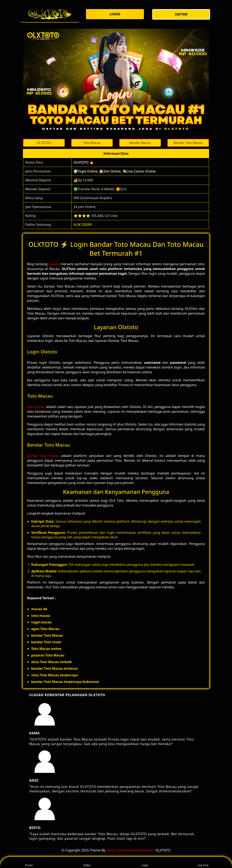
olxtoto (54, 264)
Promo (29, 863)
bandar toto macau (43, 456)
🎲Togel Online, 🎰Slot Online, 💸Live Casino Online (115, 171)
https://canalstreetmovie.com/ (131, 850)
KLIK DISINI (83, 225)
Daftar (87, 863)
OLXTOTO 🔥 (84, 162)
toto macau (36, 407)
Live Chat (203, 863)
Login (145, 863)
